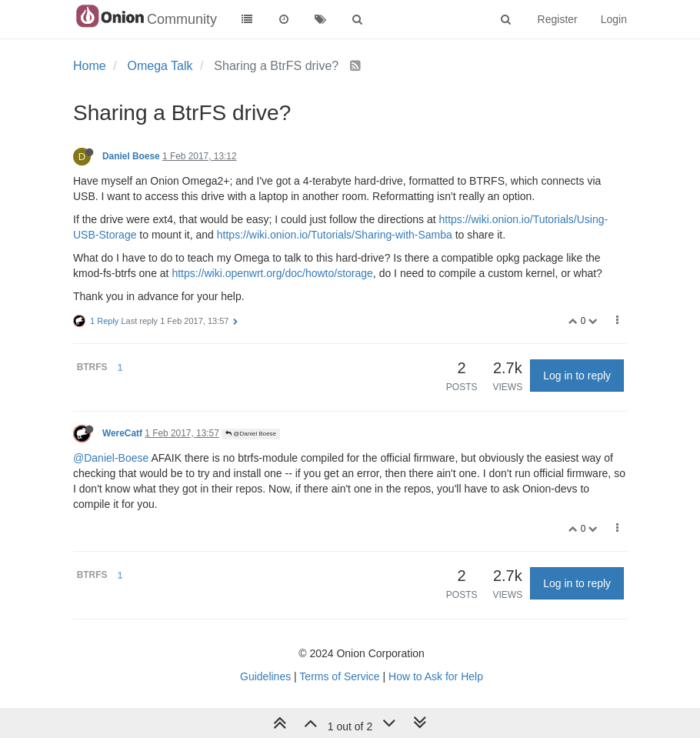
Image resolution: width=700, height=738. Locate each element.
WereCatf (122, 433)
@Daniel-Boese (111, 458)
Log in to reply (577, 376)
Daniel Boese (131, 156)
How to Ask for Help (436, 676)
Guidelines (265, 676)
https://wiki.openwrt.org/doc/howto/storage (272, 273)
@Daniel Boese (251, 434)
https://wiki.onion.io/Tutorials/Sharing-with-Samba (335, 235)
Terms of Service (339, 676)
